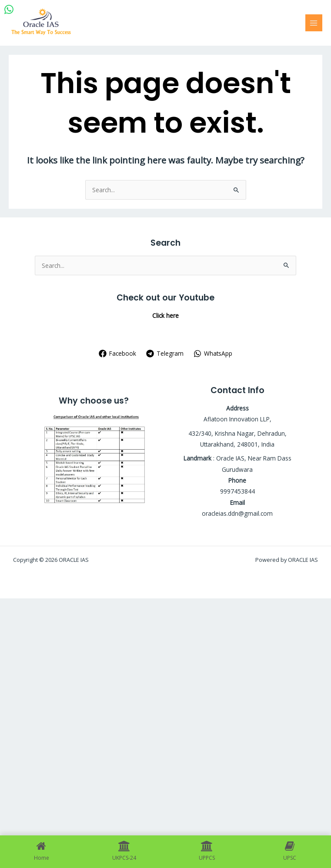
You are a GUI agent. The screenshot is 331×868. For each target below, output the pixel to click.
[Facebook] (118, 354)
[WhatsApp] (213, 354)
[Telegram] (165, 354)
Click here (165, 315)
